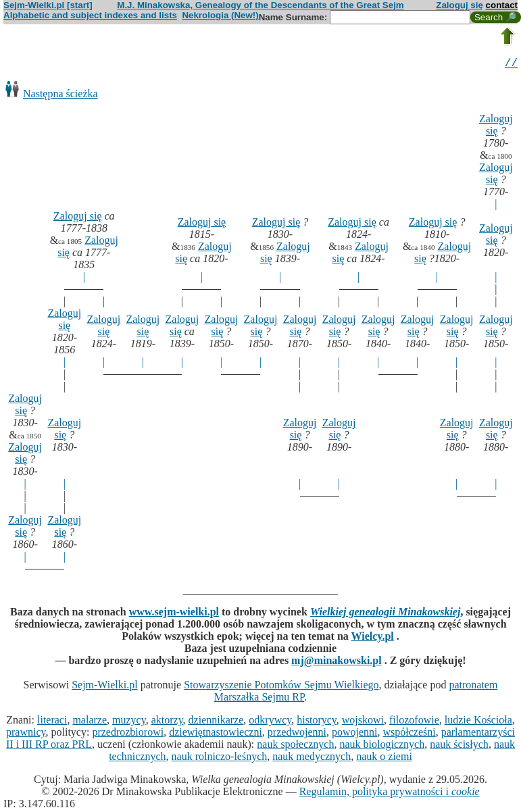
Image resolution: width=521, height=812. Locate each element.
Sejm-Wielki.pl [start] (48, 5)
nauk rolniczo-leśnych (220, 758)
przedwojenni (297, 734)
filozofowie (414, 722)
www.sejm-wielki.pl (174, 614)
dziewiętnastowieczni (216, 734)
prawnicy (26, 734)
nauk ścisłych (459, 746)
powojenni (355, 734)
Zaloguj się (460, 5)
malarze (90, 722)
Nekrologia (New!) (220, 15)
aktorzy (167, 722)
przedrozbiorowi (128, 734)
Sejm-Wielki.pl (105, 687)
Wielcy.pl (372, 638)
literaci (52, 722)
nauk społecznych (295, 746)
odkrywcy (270, 722)
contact (502, 5)
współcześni (409, 734)
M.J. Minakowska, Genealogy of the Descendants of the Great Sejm (260, 5)
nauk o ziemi (384, 758)
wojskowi (363, 722)
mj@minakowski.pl (337, 662)
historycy (317, 722)
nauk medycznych (312, 758)
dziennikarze (216, 722)
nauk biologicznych (382, 746)
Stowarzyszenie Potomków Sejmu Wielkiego (281, 687)
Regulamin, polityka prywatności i (390, 793)
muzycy (129, 722)
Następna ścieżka (60, 96)
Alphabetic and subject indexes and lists (90, 15)
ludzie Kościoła (478, 722)
